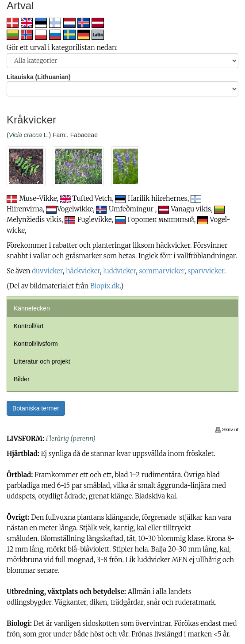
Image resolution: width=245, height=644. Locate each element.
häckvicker (83, 271)
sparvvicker (206, 271)
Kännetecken (32, 308)
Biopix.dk (105, 286)
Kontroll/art (29, 326)
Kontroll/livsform (36, 344)
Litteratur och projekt (42, 361)
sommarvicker (162, 271)
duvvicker (47, 271)
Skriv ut (227, 429)
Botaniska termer (36, 408)
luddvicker (119, 271)
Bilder (22, 379)
